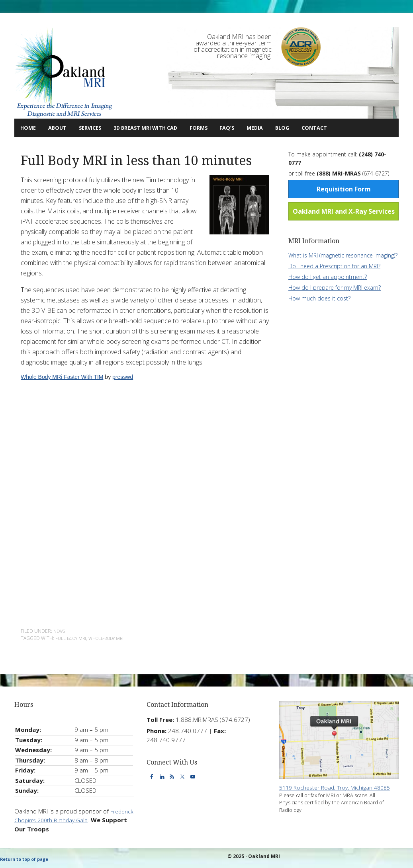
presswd (123, 376)
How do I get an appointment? (328, 276)
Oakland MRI (64, 73)
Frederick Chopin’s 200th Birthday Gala (67, 819)
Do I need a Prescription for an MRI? (334, 266)
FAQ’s (263, 128)
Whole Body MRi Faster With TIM (62, 376)
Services (99, 128)
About (61, 128)
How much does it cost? (319, 298)
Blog (324, 128)
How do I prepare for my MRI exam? (335, 287)
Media (295, 128)
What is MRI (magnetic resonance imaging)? (343, 255)
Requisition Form (344, 189)
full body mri (73, 638)
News (60, 631)
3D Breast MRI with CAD (168, 128)
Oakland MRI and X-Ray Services (344, 211)
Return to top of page (27, 859)
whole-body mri (113, 638)
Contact (361, 128)
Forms (229, 128)
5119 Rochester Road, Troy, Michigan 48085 (339, 788)
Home (31, 128)
